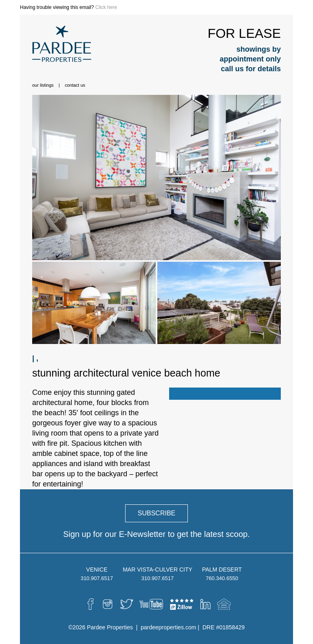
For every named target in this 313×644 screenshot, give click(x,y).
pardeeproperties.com (168, 627)
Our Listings (43, 85)
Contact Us (75, 85)
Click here (106, 7)
